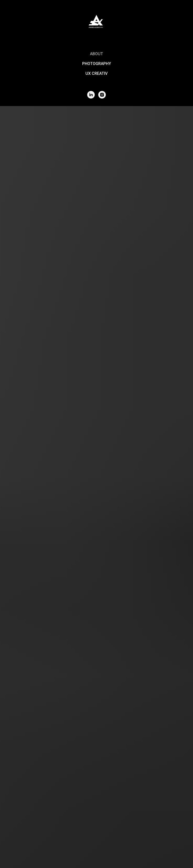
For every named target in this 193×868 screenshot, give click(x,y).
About (96, 54)
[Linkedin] (91, 95)
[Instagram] (102, 95)
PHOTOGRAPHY (97, 64)
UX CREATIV (96, 73)
